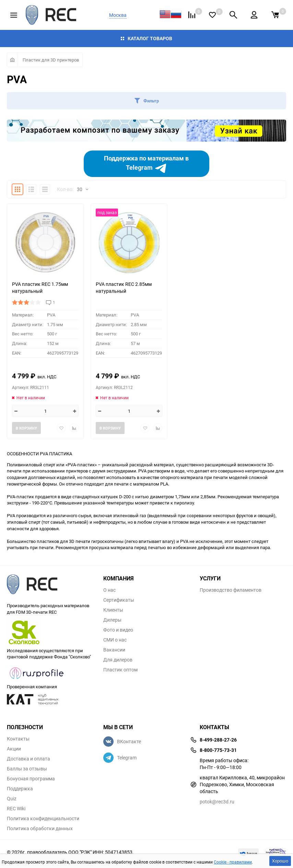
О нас (109, 590)
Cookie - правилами (233, 862)
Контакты (18, 739)
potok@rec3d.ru (217, 802)
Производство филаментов (231, 590)
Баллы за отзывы (27, 769)
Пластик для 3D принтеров (51, 60)
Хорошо (280, 861)
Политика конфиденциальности (43, 819)
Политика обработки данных (40, 828)
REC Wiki (16, 809)
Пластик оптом (120, 670)
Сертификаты (119, 600)
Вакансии (114, 650)
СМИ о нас (115, 640)
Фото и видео (118, 630)
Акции (14, 749)
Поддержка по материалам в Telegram (146, 164)
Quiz (12, 799)
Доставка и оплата (28, 759)
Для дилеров (118, 660)
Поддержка (20, 789)
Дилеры (112, 620)
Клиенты (113, 610)
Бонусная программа (31, 779)
